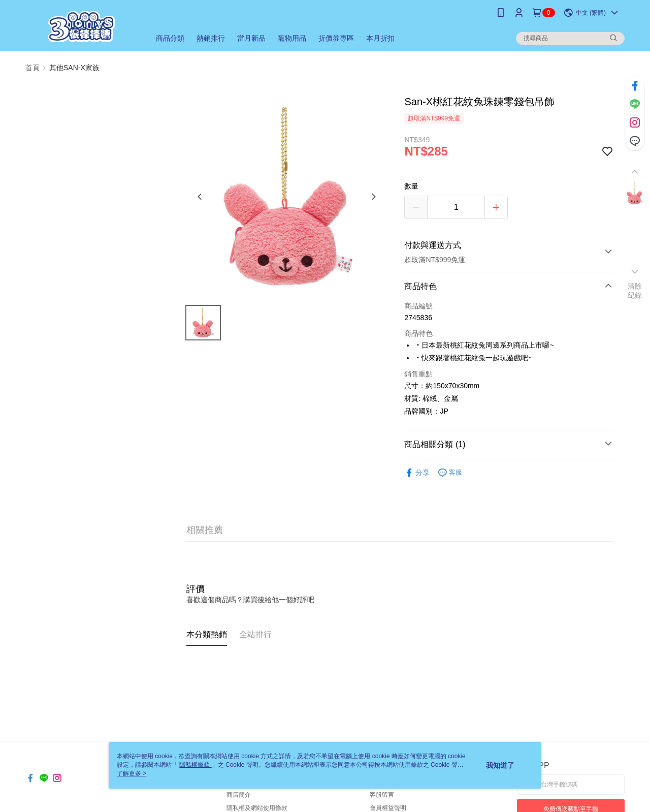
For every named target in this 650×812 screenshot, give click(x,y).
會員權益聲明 (388, 808)
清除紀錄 (635, 291)
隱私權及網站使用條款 (257, 808)
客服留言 (382, 795)
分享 (417, 473)
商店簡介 (239, 795)
